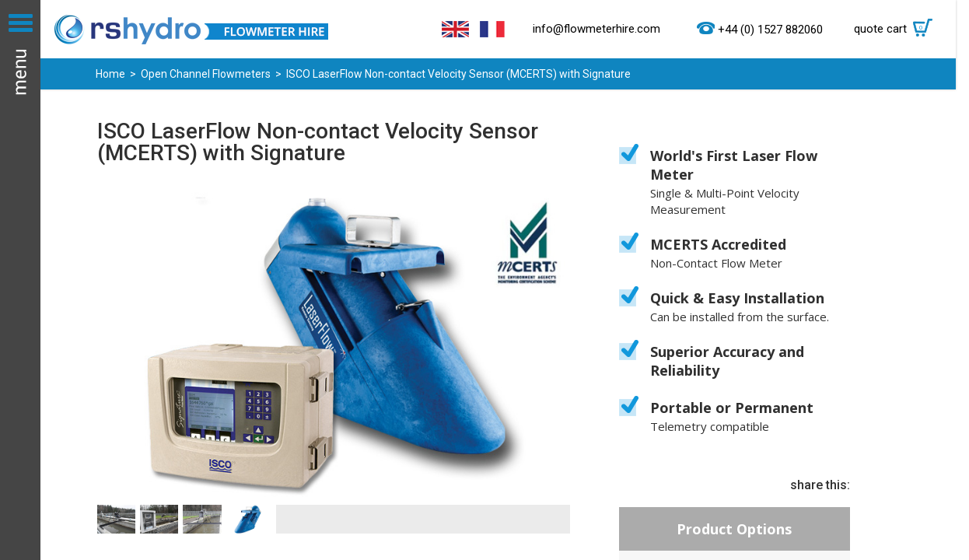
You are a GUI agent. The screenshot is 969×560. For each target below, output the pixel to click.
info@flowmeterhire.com (596, 29)
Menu (20, 280)
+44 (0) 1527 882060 (770, 30)
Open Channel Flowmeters (206, 74)
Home (110, 74)
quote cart (897, 29)
